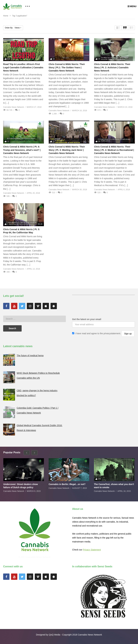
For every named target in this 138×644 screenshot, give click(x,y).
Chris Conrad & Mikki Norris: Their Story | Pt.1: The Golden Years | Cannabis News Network (67, 67)
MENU (132, 6)
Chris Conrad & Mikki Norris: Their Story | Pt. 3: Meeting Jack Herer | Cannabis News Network (67, 150)
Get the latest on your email (87, 319)
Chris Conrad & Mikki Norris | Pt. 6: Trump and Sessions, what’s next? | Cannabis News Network (22, 150)
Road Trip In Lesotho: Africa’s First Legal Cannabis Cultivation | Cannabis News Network (23, 67)
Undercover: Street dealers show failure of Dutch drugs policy (21, 486)
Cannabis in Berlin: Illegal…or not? (67, 484)
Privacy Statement (92, 550)
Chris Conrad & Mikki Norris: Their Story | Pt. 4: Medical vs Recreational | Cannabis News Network (114, 150)
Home (6, 16)
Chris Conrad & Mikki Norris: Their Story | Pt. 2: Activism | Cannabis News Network (112, 67)
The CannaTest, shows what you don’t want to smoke (114, 486)
